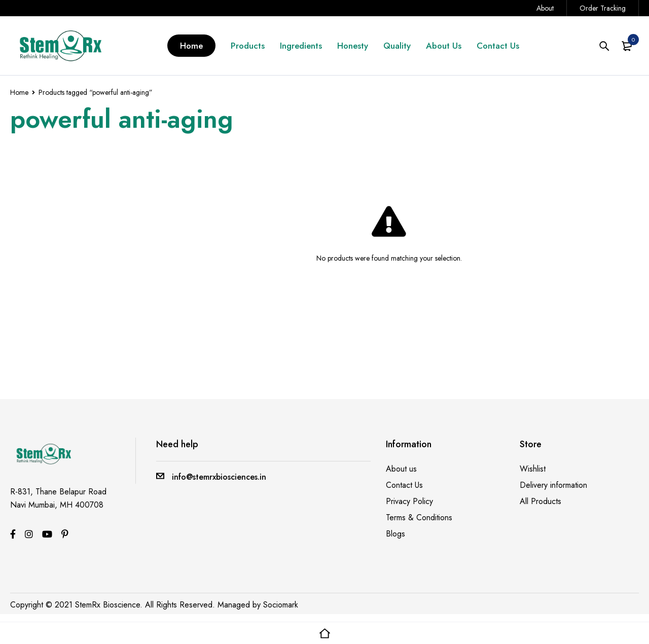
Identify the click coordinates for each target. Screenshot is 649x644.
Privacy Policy (409, 501)
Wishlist (533, 469)
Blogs (395, 534)
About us (401, 469)
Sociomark (281, 605)
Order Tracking (603, 8)
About (545, 8)
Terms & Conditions (419, 517)
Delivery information (553, 485)
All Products (540, 501)
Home (19, 92)
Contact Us (404, 485)
